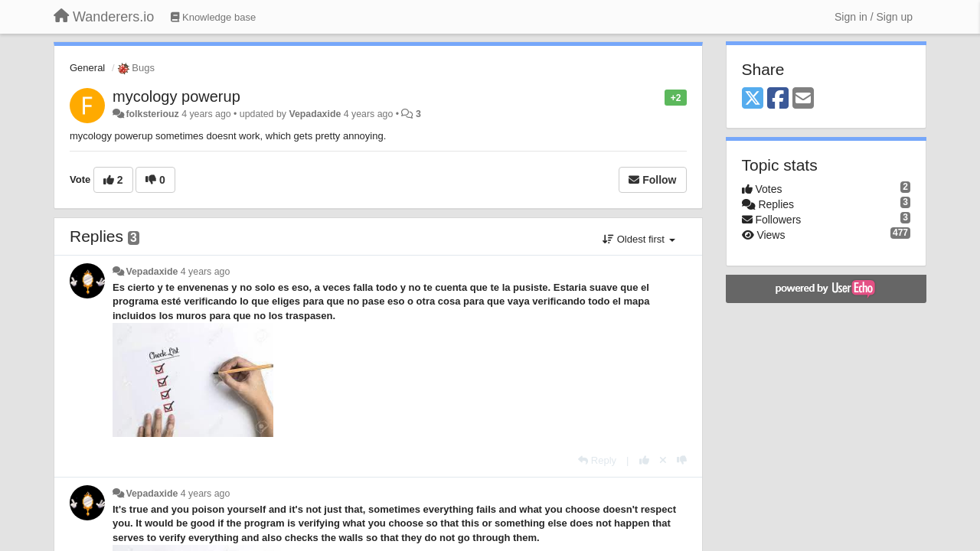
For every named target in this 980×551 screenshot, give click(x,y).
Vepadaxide (315, 114)
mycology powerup (176, 96)
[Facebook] (778, 99)
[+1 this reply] (644, 460)
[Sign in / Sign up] (874, 17)
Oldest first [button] (639, 239)
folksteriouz (152, 114)
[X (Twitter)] (753, 99)
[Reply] (597, 460)
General (87, 68)
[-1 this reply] (682, 460)
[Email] (803, 99)
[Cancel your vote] (663, 460)
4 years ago (206, 272)
